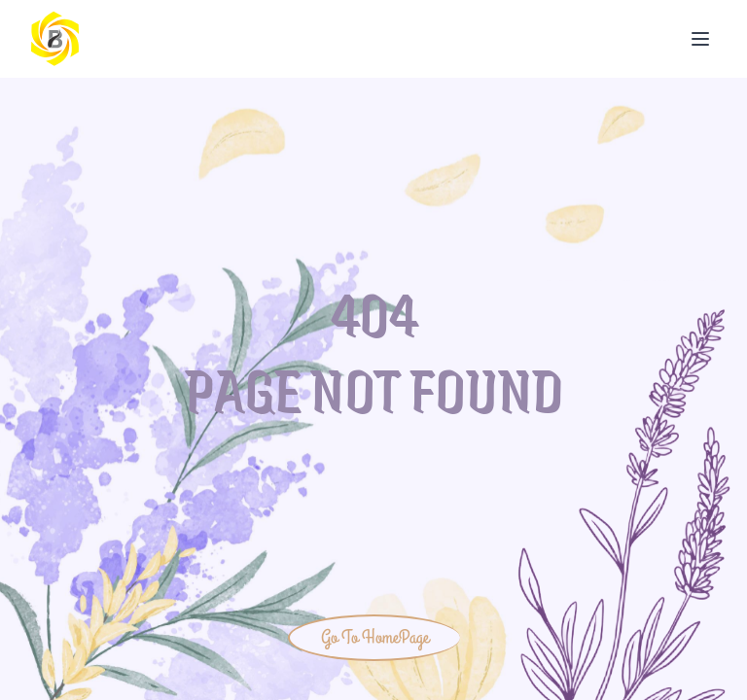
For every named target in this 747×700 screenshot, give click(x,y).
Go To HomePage (375, 637)
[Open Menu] (700, 39)
